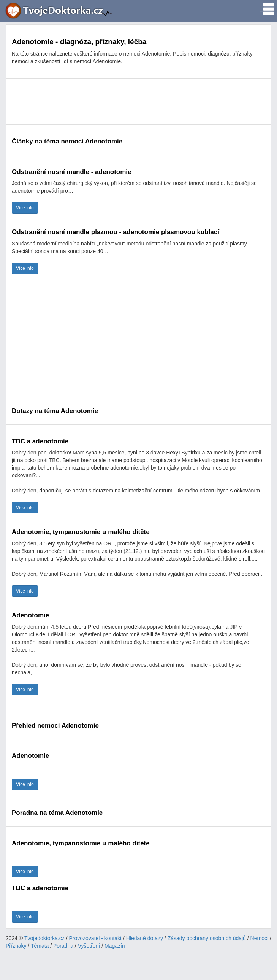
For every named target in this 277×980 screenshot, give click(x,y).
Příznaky (16, 946)
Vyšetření (89, 946)
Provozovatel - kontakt (96, 938)
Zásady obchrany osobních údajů (207, 938)
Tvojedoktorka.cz (44, 938)
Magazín (115, 946)
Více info (25, 208)
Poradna (63, 946)
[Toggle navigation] (266, 7)
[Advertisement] (138, 102)
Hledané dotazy (145, 938)
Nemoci (259, 938)
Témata (40, 946)
